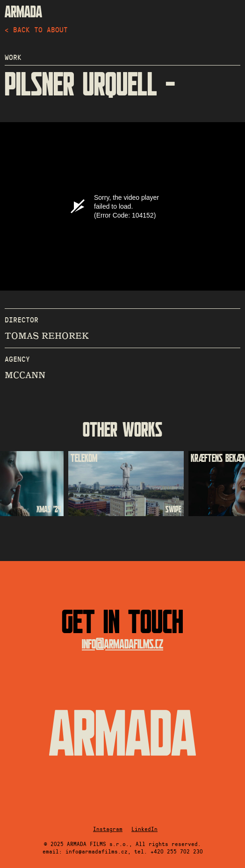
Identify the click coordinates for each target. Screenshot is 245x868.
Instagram (108, 829)
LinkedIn (144, 829)
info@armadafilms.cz (122, 645)
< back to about (36, 29)
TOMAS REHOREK (47, 336)
